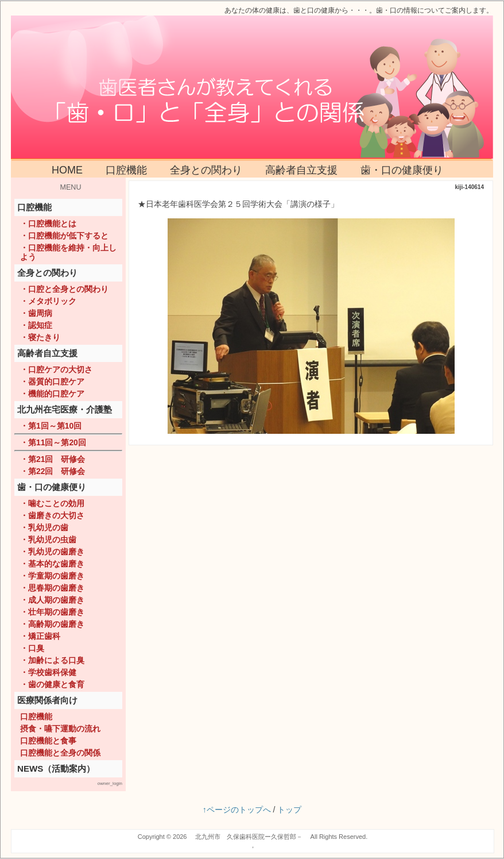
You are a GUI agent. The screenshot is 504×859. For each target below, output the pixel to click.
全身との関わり (206, 170)
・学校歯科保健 (48, 672)
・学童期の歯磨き (52, 576)
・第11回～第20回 (53, 442)
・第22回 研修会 (53, 471)
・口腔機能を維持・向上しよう (68, 252)
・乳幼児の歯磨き (52, 552)
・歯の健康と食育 (52, 684)
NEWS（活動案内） (56, 769)
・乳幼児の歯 (44, 527)
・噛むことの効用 (52, 503)
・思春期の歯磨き (52, 588)
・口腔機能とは (48, 224)
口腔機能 (126, 170)
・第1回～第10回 (51, 426)
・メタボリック (48, 301)
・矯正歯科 (40, 636)
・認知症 (36, 325)
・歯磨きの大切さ (52, 515)
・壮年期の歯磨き (52, 612)
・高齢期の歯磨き (52, 624)
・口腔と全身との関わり (64, 289)
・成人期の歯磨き (52, 600)
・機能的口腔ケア (52, 394)
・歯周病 (36, 313)
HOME (67, 170)
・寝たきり (40, 337)
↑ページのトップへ (237, 810)
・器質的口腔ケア (52, 382)
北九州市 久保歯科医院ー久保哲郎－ (249, 837)
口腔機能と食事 (48, 741)
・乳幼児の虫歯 (48, 540)
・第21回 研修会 (53, 459)
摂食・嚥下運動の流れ (60, 729)
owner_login (110, 783)
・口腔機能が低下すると (64, 236)
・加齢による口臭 (52, 660)
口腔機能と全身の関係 (60, 753)
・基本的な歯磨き (52, 564)
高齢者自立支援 (301, 170)
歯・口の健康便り (402, 170)
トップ (289, 810)
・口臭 (32, 648)
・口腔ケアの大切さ (56, 369)
